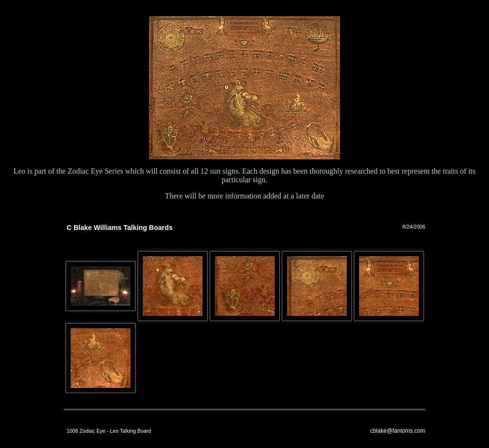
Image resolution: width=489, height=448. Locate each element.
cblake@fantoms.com (398, 431)
